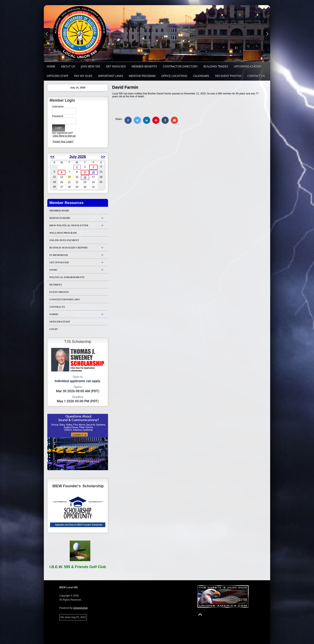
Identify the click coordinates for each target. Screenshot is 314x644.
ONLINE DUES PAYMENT (64, 240)
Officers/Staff (60, 322)
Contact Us (256, 76)
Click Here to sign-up (64, 136)
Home (51, 66)
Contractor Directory (180, 66)
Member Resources (66, 203)
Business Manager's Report (69, 248)
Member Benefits (144, 66)
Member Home (59, 211)
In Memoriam (59, 255)
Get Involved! (59, 262)
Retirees (56, 285)
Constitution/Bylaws (65, 299)
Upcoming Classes (248, 66)
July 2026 (78, 157)
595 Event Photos (228, 76)
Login (53, 329)
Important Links (111, 76)
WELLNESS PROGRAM (63, 233)
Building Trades (216, 66)
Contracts (57, 307)
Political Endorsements (67, 277)
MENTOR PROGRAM (142, 76)
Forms (54, 314)
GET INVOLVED (116, 66)
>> (103, 157)
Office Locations (174, 76)
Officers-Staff (58, 76)
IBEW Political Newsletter (69, 225)
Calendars (201, 76)
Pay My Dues (83, 76)
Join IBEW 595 (91, 66)
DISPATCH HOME (60, 218)
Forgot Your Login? (63, 142)
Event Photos (59, 292)
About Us (68, 66)
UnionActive (80, 608)
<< (52, 157)
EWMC (53, 270)
